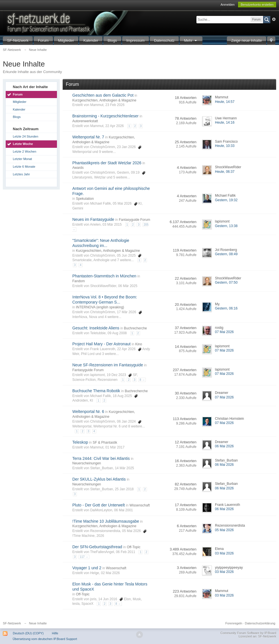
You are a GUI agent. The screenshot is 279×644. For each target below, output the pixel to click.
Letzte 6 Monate (24, 167)
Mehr (191, 40)
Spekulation (85, 199)
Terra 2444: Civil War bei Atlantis (101, 458)
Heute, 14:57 (225, 102)
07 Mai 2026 (224, 332)
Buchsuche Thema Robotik (96, 391)
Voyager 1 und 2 (87, 568)
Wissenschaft (140, 505)
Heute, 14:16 (225, 122)
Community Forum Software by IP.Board (248, 633)
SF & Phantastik (105, 443)
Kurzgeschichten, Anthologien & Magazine (104, 100)
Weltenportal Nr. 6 (88, 412)
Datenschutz (164, 40)
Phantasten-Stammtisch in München (104, 276)
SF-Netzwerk (18, 40)
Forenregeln (234, 623)
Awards (78, 168)
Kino (139, 344)
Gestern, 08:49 (226, 254)
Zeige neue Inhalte (247, 40)
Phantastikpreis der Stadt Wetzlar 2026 (107, 163)
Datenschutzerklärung (260, 623)
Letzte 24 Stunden (25, 136)
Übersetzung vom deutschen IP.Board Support (45, 639)
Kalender (91, 40)
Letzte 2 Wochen (24, 151)
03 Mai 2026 (224, 553)
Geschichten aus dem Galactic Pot (103, 95)
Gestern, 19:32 (226, 200)
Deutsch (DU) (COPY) (28, 633)
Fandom (79, 281)
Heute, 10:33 (225, 146)
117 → (84, 557)
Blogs (112, 40)
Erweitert (274, 19)
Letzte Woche (23, 144)
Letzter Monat (22, 159)
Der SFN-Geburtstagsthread (97, 547)
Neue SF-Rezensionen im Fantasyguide (108, 365)
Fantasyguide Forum (134, 220)
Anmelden (228, 5)
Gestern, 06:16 (226, 308)
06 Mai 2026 (224, 446)
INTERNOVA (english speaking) (100, 307)
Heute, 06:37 (225, 172)
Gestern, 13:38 (226, 226)
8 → (142, 380)
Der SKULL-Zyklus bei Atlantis (99, 479)
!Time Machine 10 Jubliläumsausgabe (106, 521)
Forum (43, 40)
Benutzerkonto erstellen (257, 5)
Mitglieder (66, 40)
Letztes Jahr (21, 174)
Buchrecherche (135, 328)
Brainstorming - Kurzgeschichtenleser (105, 116)
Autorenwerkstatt (85, 121)
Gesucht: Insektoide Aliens (96, 328)
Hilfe (55, 633)
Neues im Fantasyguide (93, 219)
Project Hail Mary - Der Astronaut (101, 344)
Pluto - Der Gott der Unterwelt (99, 505)
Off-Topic (134, 547)
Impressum (136, 40)
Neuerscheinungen (87, 463)
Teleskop (80, 442)
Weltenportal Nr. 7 (88, 137)
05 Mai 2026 (224, 530)
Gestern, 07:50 (226, 282)
